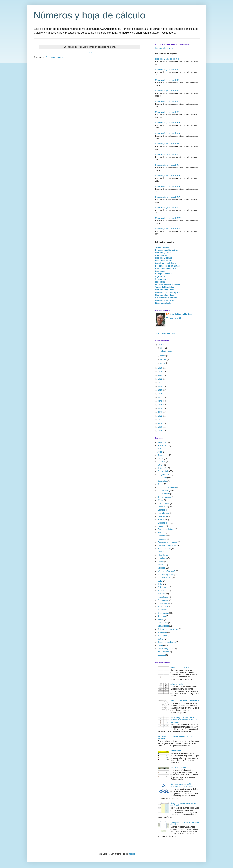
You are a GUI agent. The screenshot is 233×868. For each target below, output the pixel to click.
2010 (160, 423)
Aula (160, 449)
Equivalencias (163, 513)
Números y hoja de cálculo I (168, 59)
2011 (160, 420)
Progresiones (163, 603)
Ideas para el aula (163, 303)
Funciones (162, 539)
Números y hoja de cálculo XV (168, 207)
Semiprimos (163, 623)
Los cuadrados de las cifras (168, 284)
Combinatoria (161, 255)
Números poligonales (165, 290)
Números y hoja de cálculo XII (168, 176)
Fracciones (162, 536)
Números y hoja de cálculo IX (167, 144)
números (161, 568)
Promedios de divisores (166, 269)
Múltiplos (161, 565)
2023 (160, 375)
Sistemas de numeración (168, 629)
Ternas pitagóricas (165, 649)
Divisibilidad (163, 507)
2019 (160, 390)
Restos (161, 619)
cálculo (161, 458)
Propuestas (162, 610)
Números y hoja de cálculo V (167, 101)
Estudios (161, 520)
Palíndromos (163, 587)
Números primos (165, 578)
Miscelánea (160, 282)
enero (163, 363)
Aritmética (162, 445)
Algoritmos (160, 277)
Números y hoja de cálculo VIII (168, 133)
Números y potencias (165, 300)
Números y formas (164, 258)
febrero (164, 359)
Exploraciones (164, 523)
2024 (160, 372)
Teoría (160, 645)
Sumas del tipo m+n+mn (181, 667)
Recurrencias (163, 613)
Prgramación (163, 600)
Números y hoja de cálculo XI (167, 165)
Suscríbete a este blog (165, 333)
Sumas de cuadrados (167, 642)
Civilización (162, 468)
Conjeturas (160, 271)
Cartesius (162, 462)
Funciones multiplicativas (167, 250)
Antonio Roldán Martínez (181, 314)
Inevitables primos (164, 261)
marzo (163, 356)
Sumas (161, 639)
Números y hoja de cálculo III (167, 80)
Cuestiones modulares (165, 263)
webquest (162, 655)
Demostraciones (165, 497)
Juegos (161, 561)
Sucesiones (161, 279)
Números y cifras (163, 253)
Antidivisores (176, 751)
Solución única (166, 351)
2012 (160, 416)
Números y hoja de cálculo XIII (168, 186)
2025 (160, 368)
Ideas (160, 552)
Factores (161, 526)
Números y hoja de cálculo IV (167, 91)
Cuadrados (162, 481)
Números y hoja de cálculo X (167, 154)
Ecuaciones (163, 510)
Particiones (162, 591)
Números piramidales (165, 295)
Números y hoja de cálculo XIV (168, 197)
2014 (160, 408)
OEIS (160, 581)
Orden (160, 584)
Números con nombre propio (168, 292)
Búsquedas (162, 455)
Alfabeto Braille (177, 684)
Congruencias (163, 475)
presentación (163, 597)
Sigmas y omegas (162, 247)
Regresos (162, 616)
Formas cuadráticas (166, 529)
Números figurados (166, 574)
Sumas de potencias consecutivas (185, 701)
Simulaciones (163, 626)
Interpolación (163, 555)
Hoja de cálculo (164, 549)
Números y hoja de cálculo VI (167, 112)
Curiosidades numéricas (166, 298)
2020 (160, 386)
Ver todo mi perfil (174, 318)
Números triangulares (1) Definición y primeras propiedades (185, 785)
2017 (160, 397)
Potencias (162, 594)
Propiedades (163, 607)
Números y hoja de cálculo (89, 15)
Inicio (90, 53)
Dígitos (161, 500)
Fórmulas (162, 533)
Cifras (160, 465)
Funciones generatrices (168, 542)
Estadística (162, 516)
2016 (160, 401)
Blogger (132, 854)
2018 (160, 394)
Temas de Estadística (165, 287)
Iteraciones (162, 558)
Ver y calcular (163, 652)
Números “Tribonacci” (180, 767)
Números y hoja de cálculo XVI (168, 218)
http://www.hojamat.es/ (164, 48)
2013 (160, 412)
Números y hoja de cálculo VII (168, 123)
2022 (160, 379)
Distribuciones (164, 503)
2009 (160, 427)
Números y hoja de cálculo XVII (168, 229)
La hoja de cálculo (163, 274)
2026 (160, 345)
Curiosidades (163, 491)
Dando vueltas (164, 494)
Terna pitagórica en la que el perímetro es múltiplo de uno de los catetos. (184, 720)
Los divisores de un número (168, 266)
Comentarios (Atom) (54, 57)
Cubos (160, 484)
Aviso (160, 452)
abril (162, 348)
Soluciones (162, 632)
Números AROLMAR (166, 571)
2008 (160, 431)
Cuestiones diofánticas (167, 487)
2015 (160, 405)
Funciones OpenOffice (167, 545)
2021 (160, 383)
